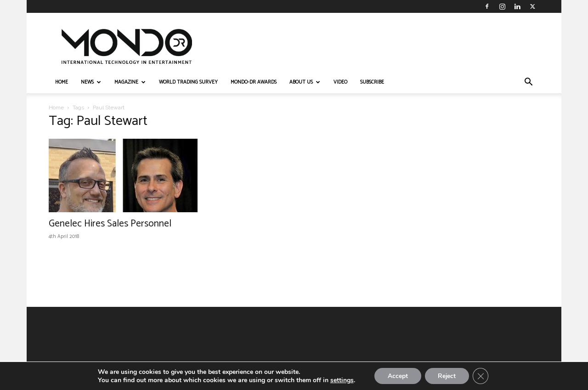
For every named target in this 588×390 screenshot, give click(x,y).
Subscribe (372, 82)
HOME (62, 82)
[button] (528, 83)
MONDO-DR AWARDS (254, 82)
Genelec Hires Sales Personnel (110, 224)
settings (340, 380)
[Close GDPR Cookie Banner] (482, 376)
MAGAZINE (130, 82)
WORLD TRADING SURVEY (188, 82)
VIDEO (340, 82)
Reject (447, 376)
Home (56, 107)
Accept (396, 376)
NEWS (91, 82)
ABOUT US (305, 82)
